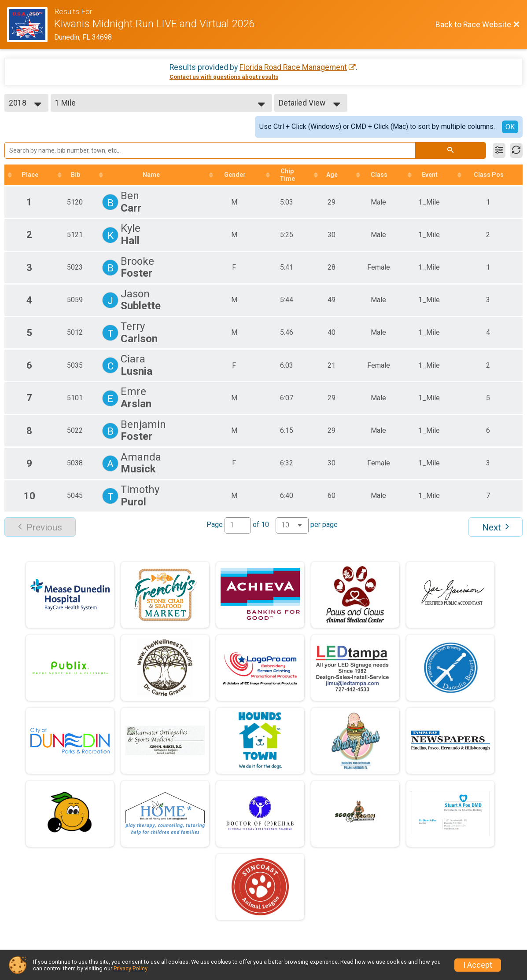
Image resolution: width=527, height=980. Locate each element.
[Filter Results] (499, 150)
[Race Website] (31, 25)
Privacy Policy (130, 968)
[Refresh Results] (516, 150)
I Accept (478, 965)
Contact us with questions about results (224, 77)
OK (510, 127)
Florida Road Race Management (293, 67)
